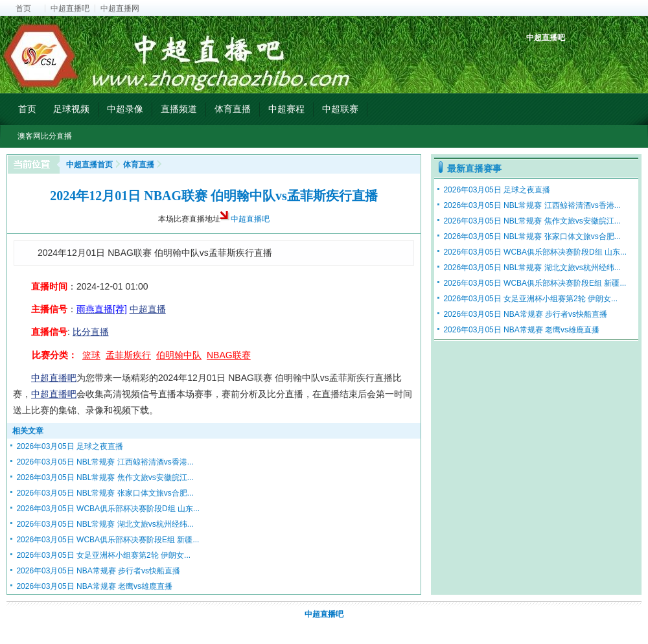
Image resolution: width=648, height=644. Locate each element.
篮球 (91, 355)
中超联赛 (340, 109)
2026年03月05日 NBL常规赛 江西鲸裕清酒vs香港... (105, 462)
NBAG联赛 (229, 355)
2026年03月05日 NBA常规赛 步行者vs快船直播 (98, 571)
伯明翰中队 (179, 355)
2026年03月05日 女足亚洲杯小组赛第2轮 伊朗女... (103, 555)
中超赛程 (286, 109)
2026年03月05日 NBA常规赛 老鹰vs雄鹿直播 (94, 586)
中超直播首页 (89, 165)
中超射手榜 (567, 60)
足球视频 (71, 109)
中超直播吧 (70, 8)
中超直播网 (120, 8)
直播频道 (179, 109)
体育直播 (233, 109)
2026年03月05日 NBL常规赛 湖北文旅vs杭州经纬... (105, 524)
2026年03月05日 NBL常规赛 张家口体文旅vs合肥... (105, 493)
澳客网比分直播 (45, 136)
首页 (23, 8)
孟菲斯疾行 (128, 355)
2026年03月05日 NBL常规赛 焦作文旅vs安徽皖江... (105, 477)
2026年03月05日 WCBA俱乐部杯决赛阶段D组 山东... (108, 509)
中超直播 (148, 309)
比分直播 (91, 332)
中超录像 (125, 109)
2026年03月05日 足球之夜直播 (70, 446)
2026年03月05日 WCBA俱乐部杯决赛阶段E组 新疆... (108, 540)
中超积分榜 (538, 60)
